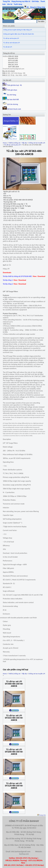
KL (21, 85)
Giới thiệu (35, 1)
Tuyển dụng (18, 4)
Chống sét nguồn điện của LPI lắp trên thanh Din (19, 34)
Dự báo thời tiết (11, 99)
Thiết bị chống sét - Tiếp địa (18, 143)
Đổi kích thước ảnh (14, 109)
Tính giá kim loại (13, 85)
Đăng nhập (41, 7)
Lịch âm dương (10, 104)
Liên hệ (10, 4)
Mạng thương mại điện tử (21, 1)
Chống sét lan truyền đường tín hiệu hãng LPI (18, 30)
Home (5, 143)
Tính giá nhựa (12, 90)
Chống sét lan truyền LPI (37, 143)
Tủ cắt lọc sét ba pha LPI (11, 38)
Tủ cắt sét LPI (8, 47)
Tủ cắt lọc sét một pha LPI (12, 43)
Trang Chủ (7, 1)
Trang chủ (41, 815)
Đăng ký (33, 7)
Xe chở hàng (9, 95)
